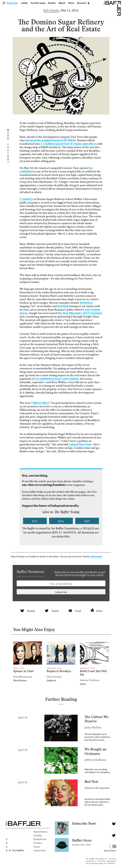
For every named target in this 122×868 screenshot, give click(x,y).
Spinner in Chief (23, 671)
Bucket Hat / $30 (81, 844)
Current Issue (38, 3)
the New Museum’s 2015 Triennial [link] (80, 313)
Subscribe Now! (84, 823)
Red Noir (92, 782)
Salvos (83, 684)
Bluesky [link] (31, 611)
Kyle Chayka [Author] (51, 10)
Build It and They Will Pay (93, 673)
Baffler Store (82, 840)
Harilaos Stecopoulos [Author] (97, 788)
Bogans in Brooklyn (59, 671)
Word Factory (20, 680)
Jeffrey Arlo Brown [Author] (95, 760)
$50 (61, 521)
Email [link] (78, 611)
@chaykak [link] (96, 557)
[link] (26, 199)
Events (52, 3)
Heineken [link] (86, 303)
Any (87, 521)
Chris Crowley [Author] (54, 677)
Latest (24, 3)
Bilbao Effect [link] (41, 403)
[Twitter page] (114, 835)
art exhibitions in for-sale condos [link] (56, 379)
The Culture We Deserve (97, 719)
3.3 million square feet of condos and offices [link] (69, 144)
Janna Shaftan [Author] (93, 727)
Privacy (38, 843)
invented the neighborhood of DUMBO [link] (50, 140)
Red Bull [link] (63, 306)
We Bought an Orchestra (95, 751)
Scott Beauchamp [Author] (23, 677)
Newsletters (41, 831)
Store (37, 846)
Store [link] (71, 3)
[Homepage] (113, 8)
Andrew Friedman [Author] (90, 680)
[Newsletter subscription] (61, 592)
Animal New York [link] (80, 444)
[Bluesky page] (114, 824)
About (62, 3)
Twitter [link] (55, 611)
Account (82, 3)
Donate (38, 835)
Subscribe (12, 3)
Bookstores (40, 839)
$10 (35, 521)
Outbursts (51, 680)
